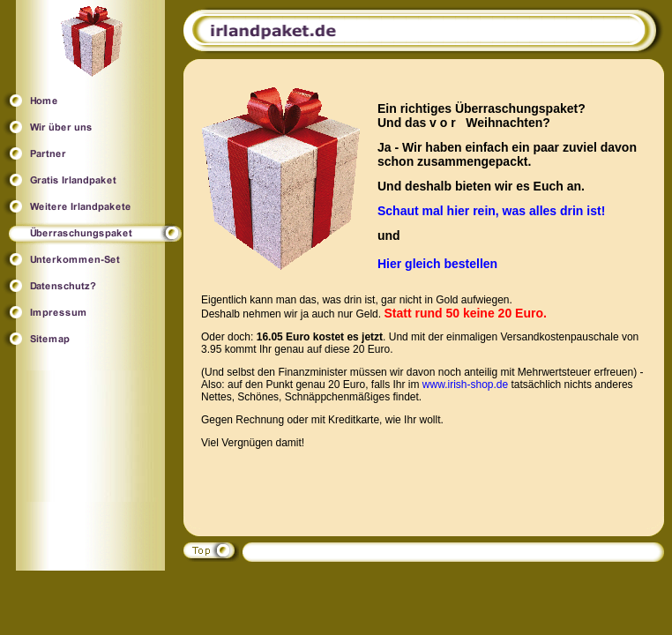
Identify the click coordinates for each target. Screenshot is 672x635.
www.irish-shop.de (465, 385)
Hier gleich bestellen (437, 264)
